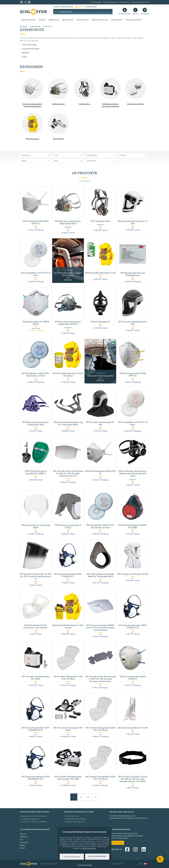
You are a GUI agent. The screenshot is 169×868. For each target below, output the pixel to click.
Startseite (24, 26)
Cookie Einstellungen (72, 857)
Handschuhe (68, 20)
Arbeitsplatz (117, 20)
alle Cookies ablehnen (89, 848)
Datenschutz (24, 842)
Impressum (24, 836)
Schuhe (42, 20)
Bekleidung (54, 20)
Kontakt (22, 845)
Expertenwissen (29, 20)
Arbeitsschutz (83, 20)
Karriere (22, 848)
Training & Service (133, 20)
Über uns (23, 834)
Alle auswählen (97, 857)
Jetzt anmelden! (117, 843)
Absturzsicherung (100, 20)
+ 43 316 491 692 (86, 7)
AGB (21, 839)
